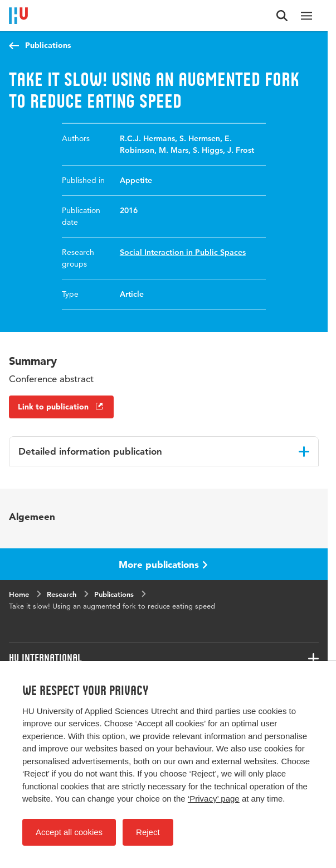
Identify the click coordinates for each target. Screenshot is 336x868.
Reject (148, 832)
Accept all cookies (69, 832)
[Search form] (282, 16)
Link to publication (61, 407)
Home (19, 594)
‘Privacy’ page (214, 799)
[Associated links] (164, 658)
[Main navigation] (306, 16)
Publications (48, 45)
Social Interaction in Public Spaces (183, 252)
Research (62, 594)
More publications (163, 564)
